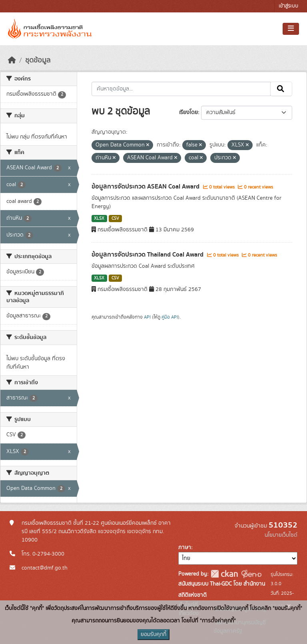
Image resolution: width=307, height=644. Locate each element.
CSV (115, 219)
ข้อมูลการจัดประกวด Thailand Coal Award (148, 255)
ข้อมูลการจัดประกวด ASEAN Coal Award (146, 187)
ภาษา (185, 548)
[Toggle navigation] (291, 29)
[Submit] (281, 89)
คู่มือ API (170, 317)
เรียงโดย (188, 112)
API (147, 317)
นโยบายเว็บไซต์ (281, 535)
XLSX (99, 219)
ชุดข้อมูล (38, 60)
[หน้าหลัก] (12, 60)
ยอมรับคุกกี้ (153, 634)
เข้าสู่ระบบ (288, 6)
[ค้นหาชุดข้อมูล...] (181, 89)
